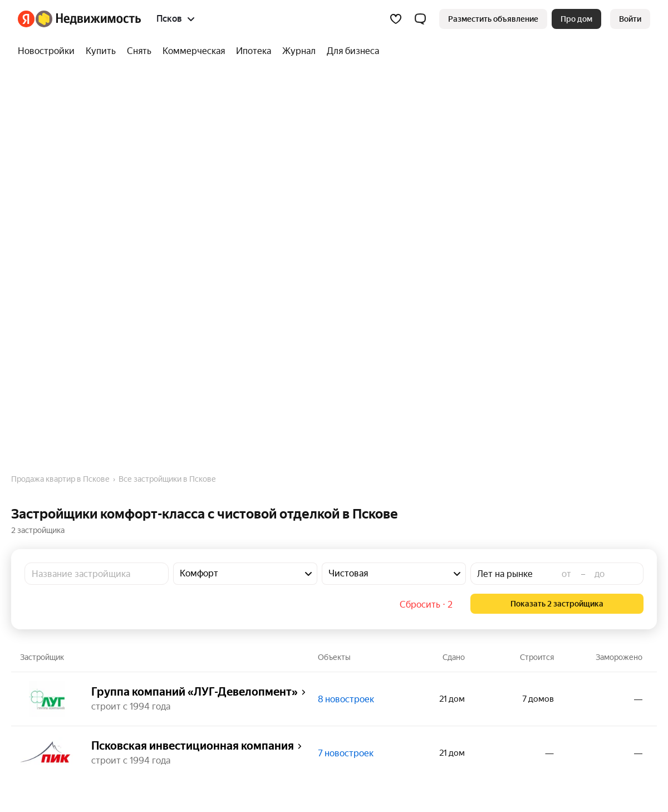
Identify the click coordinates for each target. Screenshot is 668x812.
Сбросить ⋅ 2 (426, 605)
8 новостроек (346, 699)
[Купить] (101, 51)
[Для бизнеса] (350, 51)
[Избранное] (396, 19)
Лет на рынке (505, 574)
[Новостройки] (49, 51)
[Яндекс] (26, 19)
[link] (630, 19)
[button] (420, 19)
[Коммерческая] (194, 51)
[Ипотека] (254, 51)
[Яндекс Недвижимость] (88, 19)
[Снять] (139, 51)
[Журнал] (299, 51)
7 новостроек (346, 753)
